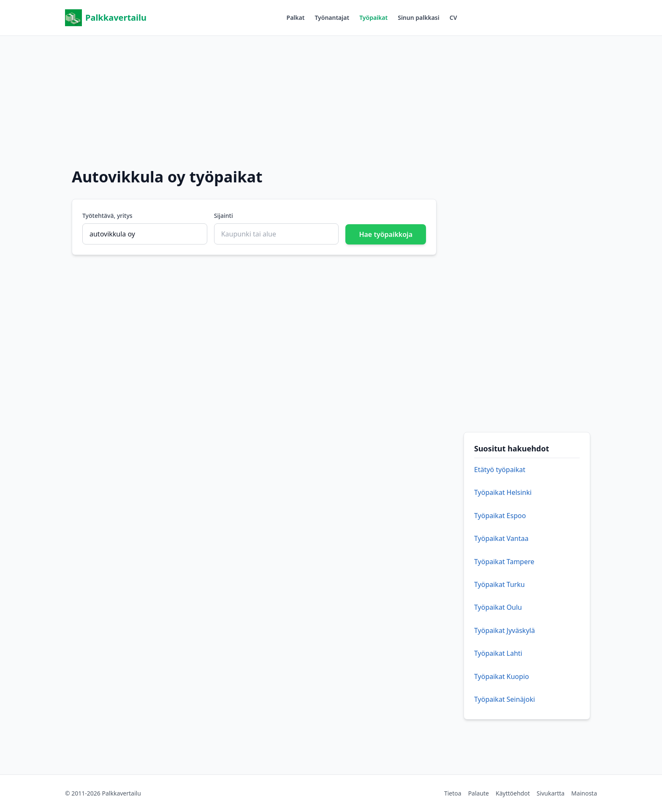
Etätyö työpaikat (500, 470)
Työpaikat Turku (499, 584)
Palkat (296, 18)
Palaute (479, 793)
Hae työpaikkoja (386, 234)
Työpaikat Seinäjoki (505, 699)
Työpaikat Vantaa (501, 538)
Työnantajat (332, 18)
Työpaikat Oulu (498, 607)
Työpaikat (373, 18)
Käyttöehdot (513, 793)
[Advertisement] (331, 95)
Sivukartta (551, 793)
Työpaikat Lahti (498, 653)
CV (453, 18)
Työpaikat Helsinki (503, 492)
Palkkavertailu (106, 18)
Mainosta (584, 793)
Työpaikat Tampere (504, 562)
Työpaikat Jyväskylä (505, 630)
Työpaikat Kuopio (502, 676)
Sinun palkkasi (419, 18)
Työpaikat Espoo (500, 516)
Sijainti (224, 216)
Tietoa (453, 793)
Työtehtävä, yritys (107, 216)
